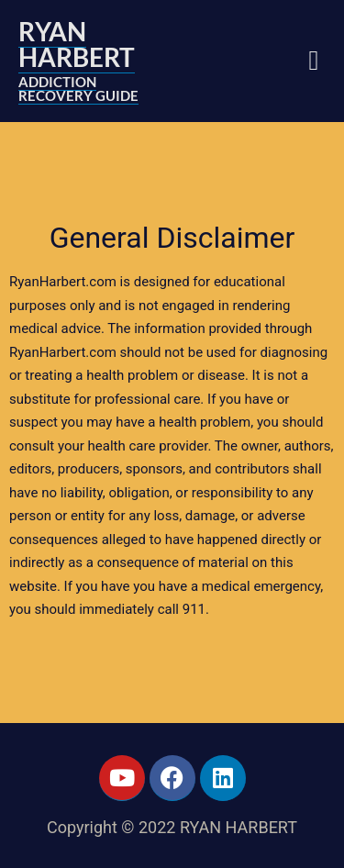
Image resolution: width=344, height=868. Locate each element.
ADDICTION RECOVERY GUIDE (78, 89)
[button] (314, 61)
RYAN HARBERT (77, 44)
